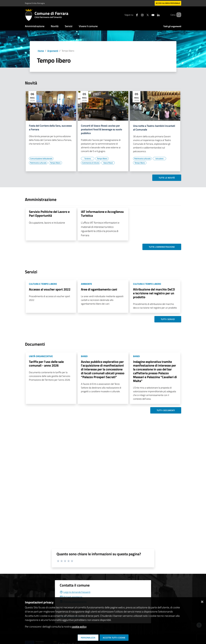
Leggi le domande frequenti (75, 592)
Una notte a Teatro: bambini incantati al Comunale (154, 128)
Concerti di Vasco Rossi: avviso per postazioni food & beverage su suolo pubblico (102, 129)
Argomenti (53, 51)
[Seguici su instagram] (138, 15)
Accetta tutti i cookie (114, 638)
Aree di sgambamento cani (99, 289)
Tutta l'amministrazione (162, 247)
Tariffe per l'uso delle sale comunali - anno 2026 (46, 364)
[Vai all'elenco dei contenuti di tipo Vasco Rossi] (108, 163)
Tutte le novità (167, 178)
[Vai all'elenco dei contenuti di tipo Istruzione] (159, 159)
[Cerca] (178, 15)
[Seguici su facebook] (133, 15)
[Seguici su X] (144, 15)
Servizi (69, 26)
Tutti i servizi (168, 319)
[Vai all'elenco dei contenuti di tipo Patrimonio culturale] (38, 163)
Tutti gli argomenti (172, 26)
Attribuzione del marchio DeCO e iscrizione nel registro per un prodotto (154, 293)
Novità (55, 26)
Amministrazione (35, 26)
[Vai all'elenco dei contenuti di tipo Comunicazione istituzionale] (41, 159)
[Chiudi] (202, 601)
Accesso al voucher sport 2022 (50, 289)
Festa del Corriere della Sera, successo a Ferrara (50, 128)
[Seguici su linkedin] (154, 15)
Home (41, 51)
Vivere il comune (88, 26)
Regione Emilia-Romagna (35, 3)
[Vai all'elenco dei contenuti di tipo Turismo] (88, 159)
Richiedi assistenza (71, 597)
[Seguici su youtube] (149, 15)
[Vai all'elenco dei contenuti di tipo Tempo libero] (55, 163)
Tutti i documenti (166, 410)
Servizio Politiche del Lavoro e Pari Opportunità (49, 214)
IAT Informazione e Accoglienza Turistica (102, 214)
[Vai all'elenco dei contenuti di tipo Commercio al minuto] (91, 163)
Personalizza (88, 638)
